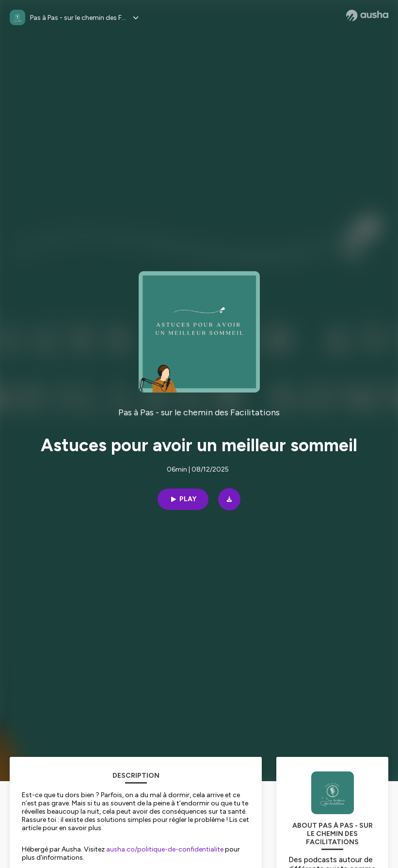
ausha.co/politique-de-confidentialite (165, 849)
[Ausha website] (367, 16)
